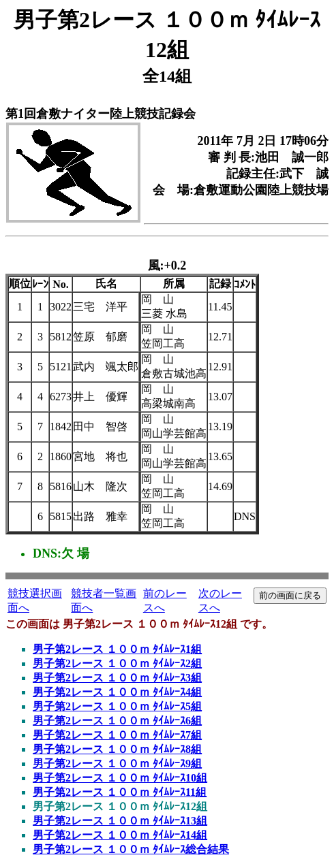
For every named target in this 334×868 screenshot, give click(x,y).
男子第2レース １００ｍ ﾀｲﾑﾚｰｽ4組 (117, 692)
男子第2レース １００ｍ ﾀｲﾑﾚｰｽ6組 (117, 721)
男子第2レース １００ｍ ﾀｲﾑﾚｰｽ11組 (120, 792)
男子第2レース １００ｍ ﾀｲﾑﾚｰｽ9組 (117, 763)
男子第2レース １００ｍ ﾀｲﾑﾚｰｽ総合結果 (131, 849)
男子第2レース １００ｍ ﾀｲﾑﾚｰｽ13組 (120, 821)
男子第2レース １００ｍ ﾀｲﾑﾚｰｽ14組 (120, 835)
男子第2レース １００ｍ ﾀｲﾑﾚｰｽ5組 (117, 706)
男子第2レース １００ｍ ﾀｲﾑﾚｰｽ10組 (120, 778)
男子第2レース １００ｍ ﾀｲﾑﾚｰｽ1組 (117, 649)
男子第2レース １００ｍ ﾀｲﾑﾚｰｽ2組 (117, 663)
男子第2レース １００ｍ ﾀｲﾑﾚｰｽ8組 (117, 749)
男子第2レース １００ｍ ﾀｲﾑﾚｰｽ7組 (117, 735)
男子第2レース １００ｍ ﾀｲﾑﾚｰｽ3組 (117, 678)
